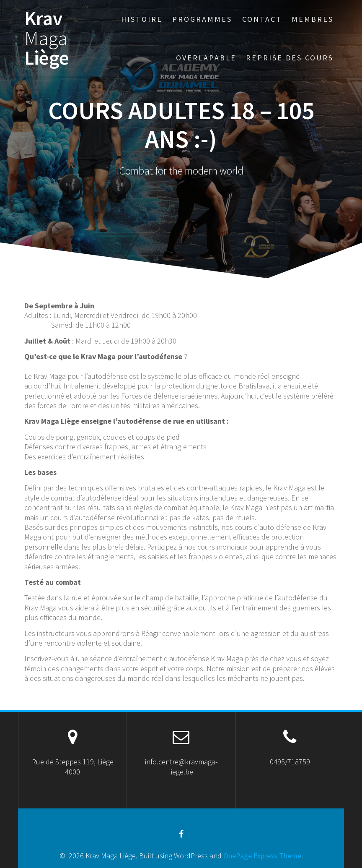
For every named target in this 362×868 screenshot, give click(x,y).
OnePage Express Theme (262, 856)
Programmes (202, 19)
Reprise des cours (290, 58)
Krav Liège (47, 38)
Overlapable (206, 58)
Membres (313, 19)
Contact (262, 19)
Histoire (142, 19)
